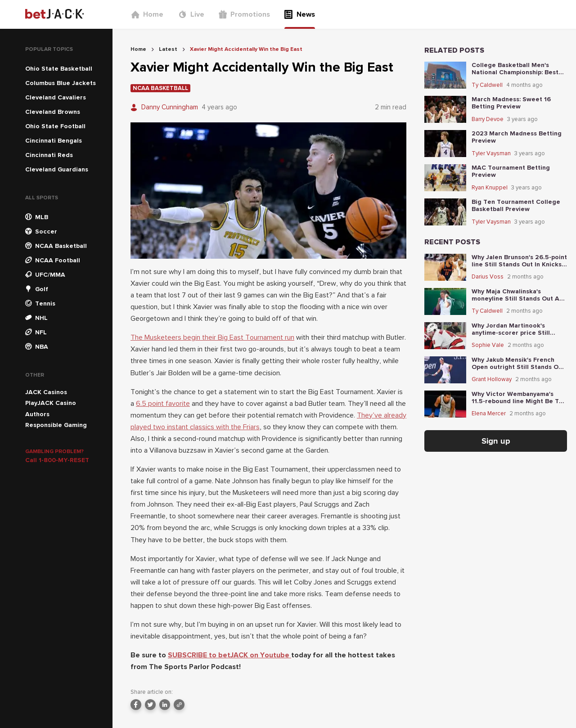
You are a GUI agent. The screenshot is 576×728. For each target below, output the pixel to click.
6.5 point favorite (163, 404)
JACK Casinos (46, 392)
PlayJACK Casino (51, 403)
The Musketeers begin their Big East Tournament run (212, 337)
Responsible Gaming (56, 425)
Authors (37, 414)
